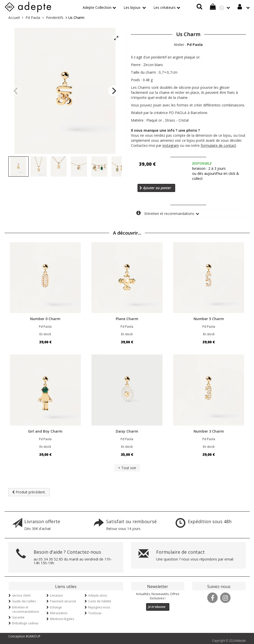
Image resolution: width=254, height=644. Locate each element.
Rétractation (59, 613)
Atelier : (188, 45)
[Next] (114, 91)
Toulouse (95, 613)
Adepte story (98, 595)
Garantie (18, 617)
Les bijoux (132, 7)
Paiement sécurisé (63, 601)
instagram (171, 145)
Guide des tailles (24, 601)
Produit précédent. (29, 492)
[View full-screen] (116, 38)
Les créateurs (165, 7)
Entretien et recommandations (165, 213)
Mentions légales (62, 619)
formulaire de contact (218, 145)
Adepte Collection (97, 7)
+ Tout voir (127, 468)
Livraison (56, 595)
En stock (45, 334)
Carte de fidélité (100, 601)
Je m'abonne (157, 607)
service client (21, 595)
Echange (56, 607)
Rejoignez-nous (99, 607)
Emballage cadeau (25, 623)
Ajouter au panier (155, 188)
